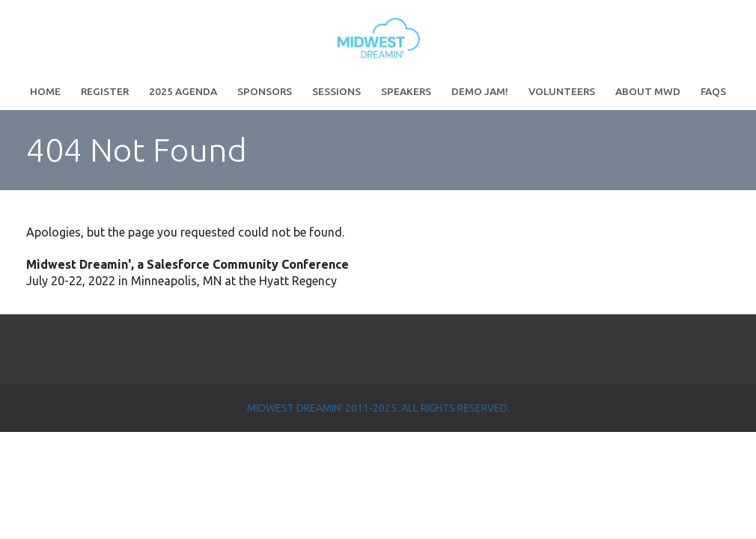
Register (105, 91)
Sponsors (265, 91)
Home (45, 91)
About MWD (648, 91)
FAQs (713, 91)
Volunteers (562, 91)
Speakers (406, 91)
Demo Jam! (480, 91)
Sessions (336, 91)
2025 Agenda (183, 91)
